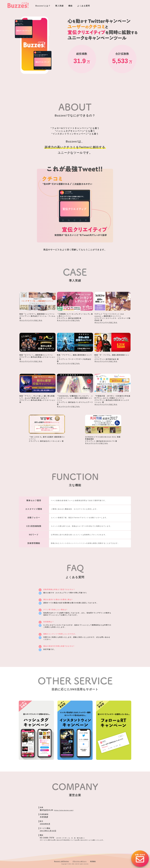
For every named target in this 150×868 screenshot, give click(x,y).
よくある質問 (84, 6)
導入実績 (59, 6)
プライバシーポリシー (80, 861)
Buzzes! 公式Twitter (62, 861)
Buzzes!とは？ (43, 6)
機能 (70, 6)
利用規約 (93, 861)
